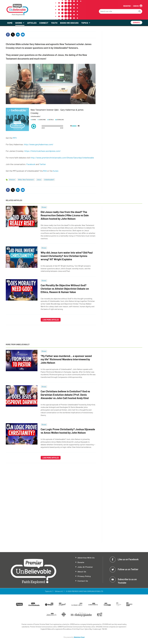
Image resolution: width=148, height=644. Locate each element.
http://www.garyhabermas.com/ (39, 144)
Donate (81, 562)
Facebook (31, 164)
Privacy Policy (84, 576)
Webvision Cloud (79, 637)
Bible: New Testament (26, 180)
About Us (82, 572)
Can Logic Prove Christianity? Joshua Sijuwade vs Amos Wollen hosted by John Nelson (68, 431)
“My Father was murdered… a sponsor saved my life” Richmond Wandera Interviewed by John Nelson (66, 359)
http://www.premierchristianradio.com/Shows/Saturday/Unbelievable (62, 158)
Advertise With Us (86, 558)
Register (127, 6)
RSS (45, 171)
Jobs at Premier (85, 567)
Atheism (12, 180)
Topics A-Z (49, 591)
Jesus (39, 180)
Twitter (43, 164)
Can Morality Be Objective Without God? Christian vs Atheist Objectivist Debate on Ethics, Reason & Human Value (65, 289)
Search (140, 12)
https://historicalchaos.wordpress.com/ (42, 151)
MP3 (15, 138)
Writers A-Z (59, 591)
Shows (44, 207)
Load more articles (51, 320)
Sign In (136, 6)
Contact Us (83, 581)
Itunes (56, 171)
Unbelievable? (49, 180)
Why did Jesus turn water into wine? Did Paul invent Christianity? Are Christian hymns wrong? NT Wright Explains (67, 256)
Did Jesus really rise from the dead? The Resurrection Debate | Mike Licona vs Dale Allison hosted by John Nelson (65, 215)
